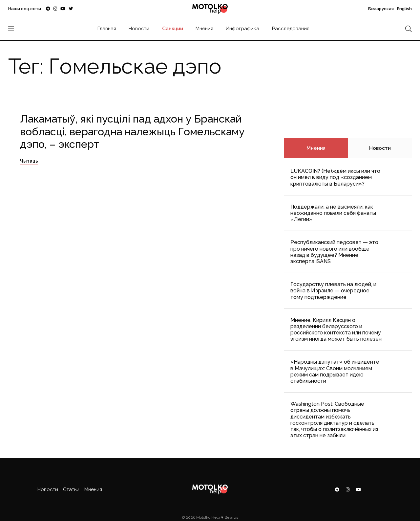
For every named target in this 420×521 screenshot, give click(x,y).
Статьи (71, 489)
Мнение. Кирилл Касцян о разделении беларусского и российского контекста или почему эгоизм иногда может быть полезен (336, 330)
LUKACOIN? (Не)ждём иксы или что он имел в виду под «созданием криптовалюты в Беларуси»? (335, 177)
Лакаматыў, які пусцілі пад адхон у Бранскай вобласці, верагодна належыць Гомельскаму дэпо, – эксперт (132, 131)
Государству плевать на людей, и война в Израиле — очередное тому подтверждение (333, 291)
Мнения (204, 29)
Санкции (173, 29)
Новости (139, 29)
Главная (107, 29)
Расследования (291, 29)
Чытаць (29, 161)
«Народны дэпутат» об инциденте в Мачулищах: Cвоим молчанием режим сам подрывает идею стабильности (335, 371)
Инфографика (242, 29)
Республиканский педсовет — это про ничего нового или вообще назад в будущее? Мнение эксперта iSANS (334, 252)
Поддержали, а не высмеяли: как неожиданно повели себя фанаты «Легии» (333, 213)
